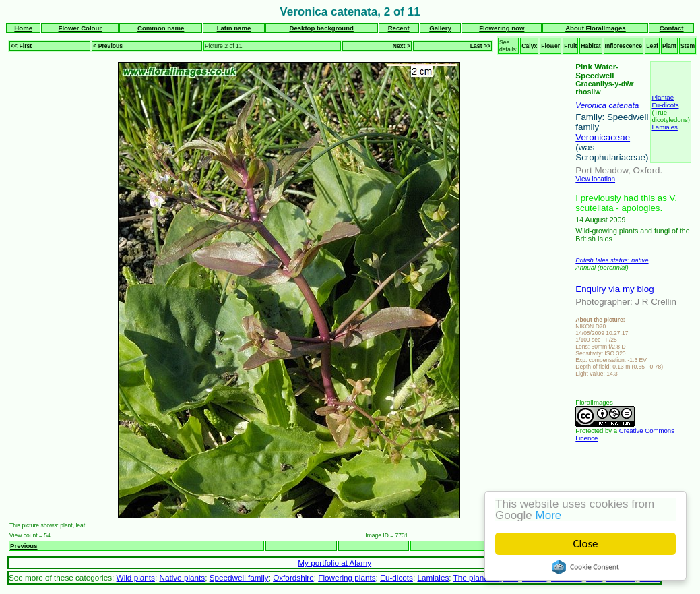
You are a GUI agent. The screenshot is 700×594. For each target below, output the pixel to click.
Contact (672, 28)
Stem (688, 46)
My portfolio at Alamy (335, 563)
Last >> (480, 46)
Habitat (591, 46)
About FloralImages (596, 28)
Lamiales (664, 127)
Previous (24, 546)
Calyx (529, 46)
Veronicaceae (603, 137)
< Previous (108, 46)
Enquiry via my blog (614, 289)
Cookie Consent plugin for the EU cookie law (585, 567)
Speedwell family (239, 577)
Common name (161, 28)
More (549, 515)
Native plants (182, 577)
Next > (402, 46)
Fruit (570, 46)
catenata (624, 105)
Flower (550, 46)
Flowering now (502, 28)
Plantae (663, 97)
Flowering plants (347, 577)
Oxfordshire (293, 577)
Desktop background (321, 28)
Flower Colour (81, 28)
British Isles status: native (612, 260)
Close (586, 544)
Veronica (591, 105)
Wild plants (136, 577)
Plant (669, 46)
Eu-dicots (665, 105)
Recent (399, 28)
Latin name (234, 28)
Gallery (440, 28)
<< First (21, 46)
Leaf (652, 46)
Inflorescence (624, 46)
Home (23, 28)
